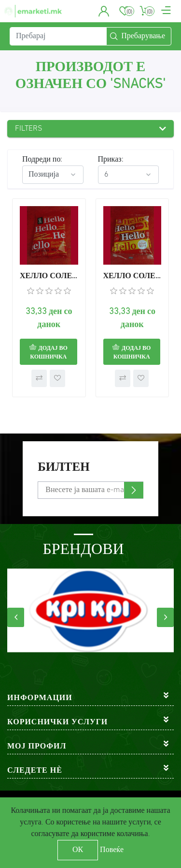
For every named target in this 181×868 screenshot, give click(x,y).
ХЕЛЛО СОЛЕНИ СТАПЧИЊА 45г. (49, 276)
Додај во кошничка (49, 353)
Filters (29, 129)
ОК (78, 850)
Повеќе (112, 850)
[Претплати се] (90, 490)
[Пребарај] (58, 36)
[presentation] (16, 617)
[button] (104, 11)
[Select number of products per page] (129, 175)
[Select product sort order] (53, 175)
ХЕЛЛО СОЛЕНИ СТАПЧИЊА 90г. (132, 276)
